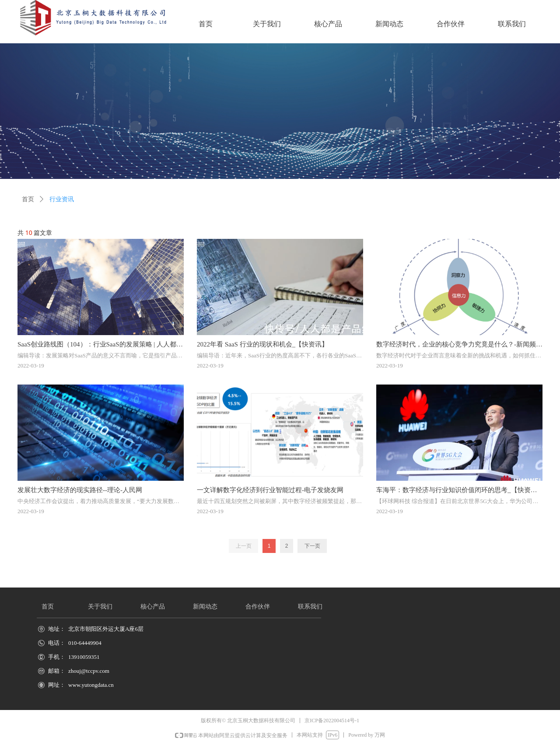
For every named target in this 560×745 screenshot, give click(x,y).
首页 (28, 199)
